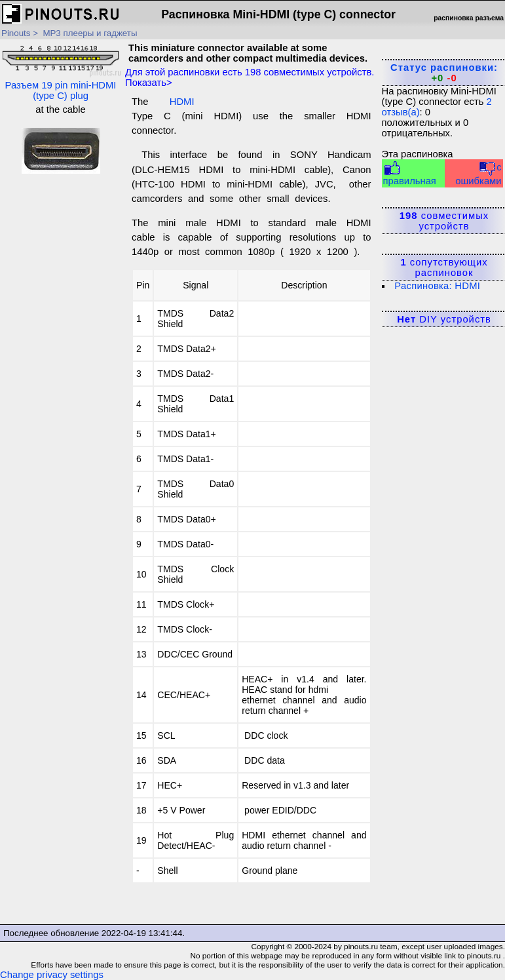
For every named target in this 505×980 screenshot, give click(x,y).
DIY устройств (444, 319)
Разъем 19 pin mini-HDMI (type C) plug (61, 72)
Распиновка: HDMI (437, 286)
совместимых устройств (444, 221)
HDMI (182, 102)
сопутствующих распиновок (444, 267)
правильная (410, 173)
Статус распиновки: (444, 73)
